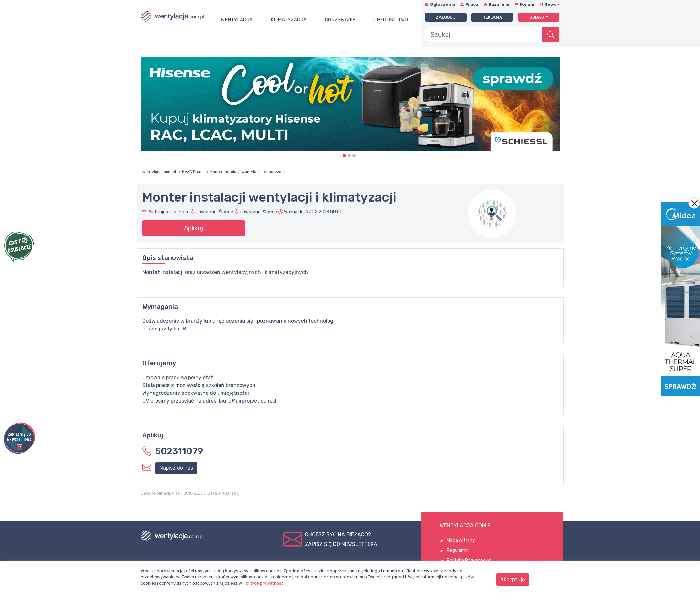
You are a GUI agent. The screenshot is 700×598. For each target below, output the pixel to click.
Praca (472, 4)
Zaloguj (446, 17)
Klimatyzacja (289, 20)
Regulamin (458, 550)
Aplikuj (194, 228)
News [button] (550, 4)
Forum (527, 4)
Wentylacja (237, 20)
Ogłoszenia (443, 4)
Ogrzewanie (340, 20)
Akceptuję (513, 579)
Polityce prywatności (264, 583)
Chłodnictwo (391, 20)
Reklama (492, 17)
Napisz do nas (176, 468)
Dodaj (537, 17)
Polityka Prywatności (469, 560)
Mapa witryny (461, 540)
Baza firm (499, 4)
